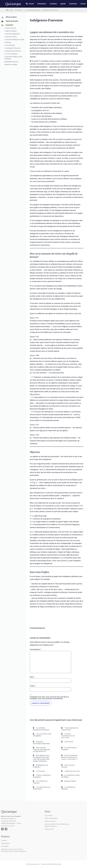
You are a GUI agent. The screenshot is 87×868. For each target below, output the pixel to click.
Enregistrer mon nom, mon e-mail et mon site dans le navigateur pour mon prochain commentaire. (49, 698)
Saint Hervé (69, 742)
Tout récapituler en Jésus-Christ (70, 729)
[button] (27, 4)
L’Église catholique (11, 31)
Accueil (31, 4)
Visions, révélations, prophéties (42, 776)
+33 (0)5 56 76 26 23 (8, 826)
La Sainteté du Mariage (68, 788)
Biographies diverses (11, 62)
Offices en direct (50, 821)
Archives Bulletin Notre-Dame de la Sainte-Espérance (57, 825)
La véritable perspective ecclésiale (41, 729)
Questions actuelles (11, 65)
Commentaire (35, 649)
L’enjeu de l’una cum (72, 771)
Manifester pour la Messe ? (40, 766)
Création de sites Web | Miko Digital (51, 864)
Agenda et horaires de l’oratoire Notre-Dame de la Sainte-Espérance (14, 850)
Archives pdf (49, 829)
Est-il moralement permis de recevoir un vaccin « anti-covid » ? (70, 757)
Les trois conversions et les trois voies (68, 736)
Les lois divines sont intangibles (42, 735)
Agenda (63, 4)
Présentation (42, 4)
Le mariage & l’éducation (12, 48)
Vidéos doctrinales (51, 818)
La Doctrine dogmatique (33, 10)
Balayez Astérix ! (70, 781)
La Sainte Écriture (10, 28)
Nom (32, 677)
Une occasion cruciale (68, 766)
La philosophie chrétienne (13, 51)
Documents (73, 4)
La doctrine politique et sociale (14, 40)
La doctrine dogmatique (12, 34)
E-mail (33, 686)
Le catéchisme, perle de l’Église (70, 776)
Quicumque (13, 4)
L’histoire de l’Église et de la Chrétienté (13, 58)
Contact (83, 4)
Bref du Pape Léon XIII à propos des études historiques (41, 758)
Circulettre (53, 4)
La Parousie (40, 771)
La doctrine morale (11, 37)
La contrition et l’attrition (40, 782)
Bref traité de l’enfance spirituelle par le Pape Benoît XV (42, 749)
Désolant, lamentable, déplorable (41, 743)
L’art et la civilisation (11, 54)
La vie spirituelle (10, 45)
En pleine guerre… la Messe (69, 749)
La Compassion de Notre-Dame (41, 788)
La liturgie (8, 42)
